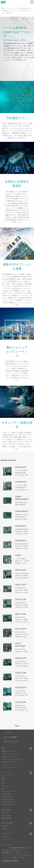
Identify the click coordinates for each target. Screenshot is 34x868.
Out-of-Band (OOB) (8, 799)
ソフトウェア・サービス (10, 767)
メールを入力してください (10, 861)
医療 (3, 778)
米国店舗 (5, 826)
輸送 (3, 783)
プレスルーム (12, 8)
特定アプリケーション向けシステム (13, 759)
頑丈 (3, 789)
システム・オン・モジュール (11, 754)
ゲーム (4, 781)
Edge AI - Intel (7, 794)
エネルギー (5, 786)
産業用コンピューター (9, 757)
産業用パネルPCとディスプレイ (12, 762)
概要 (3, 8)
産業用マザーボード (8, 751)
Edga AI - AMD (7, 797)
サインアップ (6, 839)
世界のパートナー (8, 829)
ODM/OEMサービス (8, 802)
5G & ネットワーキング (9, 791)
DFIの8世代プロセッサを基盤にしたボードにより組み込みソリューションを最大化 (17, 11)
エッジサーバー (7, 765)
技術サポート (6, 813)
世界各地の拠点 (7, 818)
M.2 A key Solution (8, 804)
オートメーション (8, 776)
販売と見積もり (7, 815)
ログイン (5, 837)
